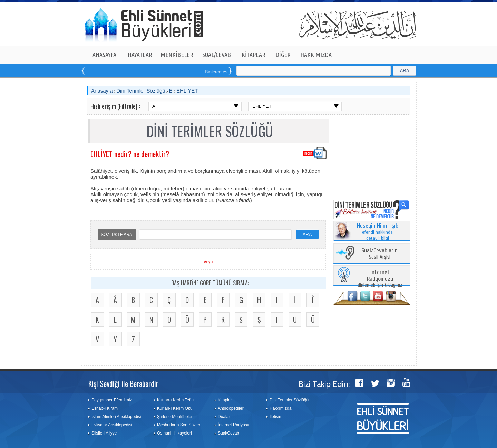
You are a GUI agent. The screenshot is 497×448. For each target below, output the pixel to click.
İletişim (276, 417)
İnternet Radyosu (233, 425)
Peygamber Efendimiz (112, 400)
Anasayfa (102, 91)
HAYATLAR (140, 55)
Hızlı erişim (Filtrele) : (115, 106)
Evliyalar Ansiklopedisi (112, 425)
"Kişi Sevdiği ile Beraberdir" (123, 383)
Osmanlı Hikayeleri (174, 433)
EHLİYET (187, 91)
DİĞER (283, 55)
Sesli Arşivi (379, 254)
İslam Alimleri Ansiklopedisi (116, 417)
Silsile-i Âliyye (104, 433)
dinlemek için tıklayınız (380, 279)
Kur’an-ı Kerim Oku (175, 408)
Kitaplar (225, 400)
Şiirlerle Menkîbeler (175, 417)
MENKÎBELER (177, 55)
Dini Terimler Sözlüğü (141, 91)
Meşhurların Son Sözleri (179, 425)
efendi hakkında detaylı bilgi (378, 232)
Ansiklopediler (231, 408)
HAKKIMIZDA (316, 55)
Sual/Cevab (228, 433)
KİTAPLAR (254, 55)
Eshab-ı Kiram (105, 408)
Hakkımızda (280, 408)
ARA (405, 71)
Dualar (224, 417)
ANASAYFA (104, 55)
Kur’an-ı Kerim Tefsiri (176, 400)
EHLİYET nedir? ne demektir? (130, 154)
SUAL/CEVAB (217, 55)
